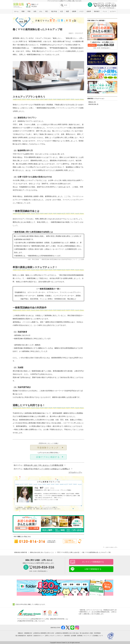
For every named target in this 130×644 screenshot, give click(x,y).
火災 (61, 11)
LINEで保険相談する (93, 569)
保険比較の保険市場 (21, 552)
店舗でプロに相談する (48, 457)
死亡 (47, 11)
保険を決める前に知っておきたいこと (42, 552)
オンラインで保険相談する (93, 562)
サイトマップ (87, 636)
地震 (67, 11)
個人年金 (54, 11)
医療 (23, 11)
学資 (29, 11)
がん (41, 11)
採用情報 (80, 636)
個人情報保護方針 (21, 636)
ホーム (16, 11)
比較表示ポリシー (39, 636)
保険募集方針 (28, 633)
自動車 (74, 11)
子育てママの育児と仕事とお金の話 (68, 552)
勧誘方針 (30, 636)
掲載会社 (21, 633)
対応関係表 (97, 633)
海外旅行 (97, 11)
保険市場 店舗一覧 (93, 104)
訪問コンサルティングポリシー (54, 636)
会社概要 (73, 636)
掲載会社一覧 (92, 102)
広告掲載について (98, 636)
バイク (81, 11)
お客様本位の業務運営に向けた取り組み (67, 633)
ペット (105, 11)
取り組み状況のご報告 (86, 633)
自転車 (89, 11)
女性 (35, 11)
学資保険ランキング (48, 448)
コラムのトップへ (75, 472)
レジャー (113, 11)
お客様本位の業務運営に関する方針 (44, 633)
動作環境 (67, 636)
